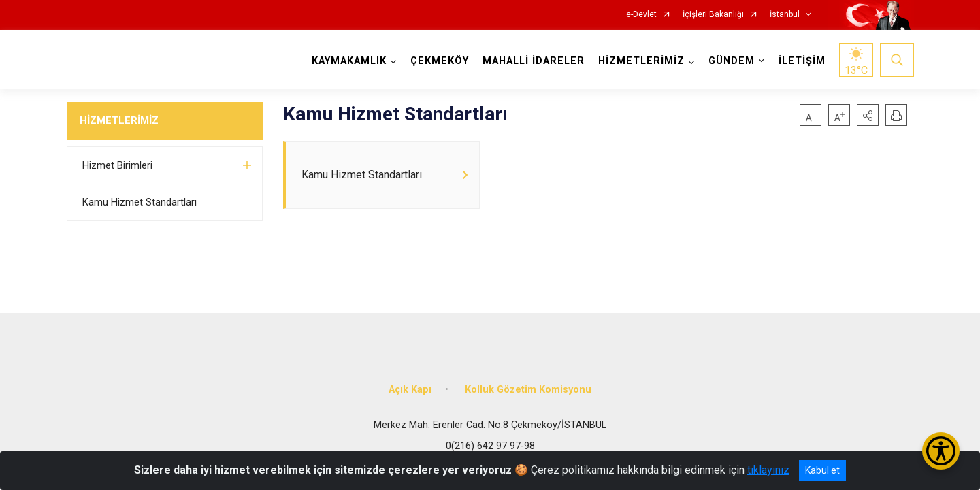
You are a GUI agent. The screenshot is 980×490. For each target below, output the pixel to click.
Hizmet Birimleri (117, 165)
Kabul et (822, 470)
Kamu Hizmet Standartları (140, 202)
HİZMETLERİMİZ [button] (641, 61)
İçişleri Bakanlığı (713, 15)
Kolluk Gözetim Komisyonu (528, 390)
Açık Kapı (410, 390)
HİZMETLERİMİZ (119, 120)
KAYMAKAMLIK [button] (349, 61)
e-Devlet (641, 15)
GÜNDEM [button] (732, 61)
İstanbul (785, 15)
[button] (868, 115)
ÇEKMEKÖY (440, 61)
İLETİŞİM (802, 61)
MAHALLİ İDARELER (534, 61)
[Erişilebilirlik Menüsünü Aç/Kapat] (941, 451)
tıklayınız (768, 470)
